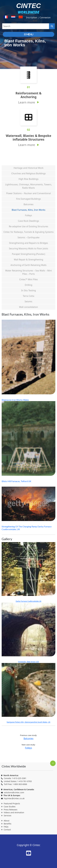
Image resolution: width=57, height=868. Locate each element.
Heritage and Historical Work (28, 168)
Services (8, 816)
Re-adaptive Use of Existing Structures (28, 226)
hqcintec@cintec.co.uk (14, 798)
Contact (7, 830)
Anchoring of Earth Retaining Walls (29, 265)
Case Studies (10, 807)
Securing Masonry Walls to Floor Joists (29, 248)
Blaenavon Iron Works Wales (15, 400)
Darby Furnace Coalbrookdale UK (28, 572)
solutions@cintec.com (14, 792)
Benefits (8, 824)
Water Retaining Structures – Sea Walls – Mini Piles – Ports (28, 272)
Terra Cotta (28, 296)
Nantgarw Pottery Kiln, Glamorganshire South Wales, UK (28, 693)
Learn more (27, 102)
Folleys (29, 215)
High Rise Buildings (29, 179)
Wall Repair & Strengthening (29, 260)
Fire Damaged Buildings (28, 199)
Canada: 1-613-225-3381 (15, 778)
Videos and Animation (14, 812)
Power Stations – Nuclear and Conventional (28, 193)
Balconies (28, 204)
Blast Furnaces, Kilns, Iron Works (28, 210)
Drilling (29, 285)
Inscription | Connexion (38, 18)
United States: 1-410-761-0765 (18, 781)
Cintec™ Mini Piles (29, 279)
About (7, 821)
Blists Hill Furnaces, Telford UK (16, 481)
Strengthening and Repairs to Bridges (29, 243)
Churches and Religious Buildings (28, 173)
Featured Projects (12, 803)
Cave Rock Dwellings (28, 221)
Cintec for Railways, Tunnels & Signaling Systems (28, 232)
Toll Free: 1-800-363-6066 (15, 784)
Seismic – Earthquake (28, 237)
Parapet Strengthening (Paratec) (29, 254)
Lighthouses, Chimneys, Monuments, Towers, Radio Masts (28, 186)
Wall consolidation (28, 307)
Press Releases (11, 810)
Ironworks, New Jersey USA (28, 633)
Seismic (28, 301)
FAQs (6, 827)
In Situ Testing (28, 290)
